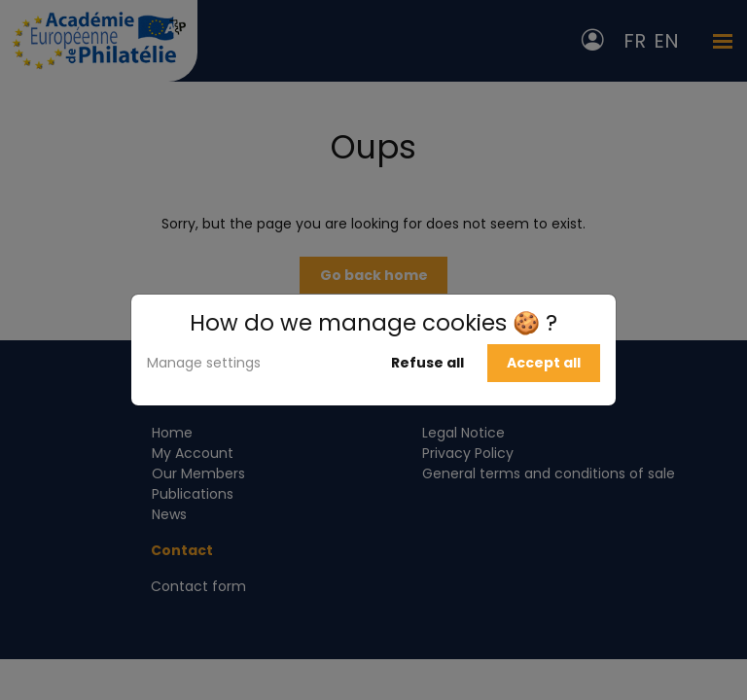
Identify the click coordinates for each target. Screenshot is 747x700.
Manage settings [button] (204, 363)
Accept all (544, 363)
